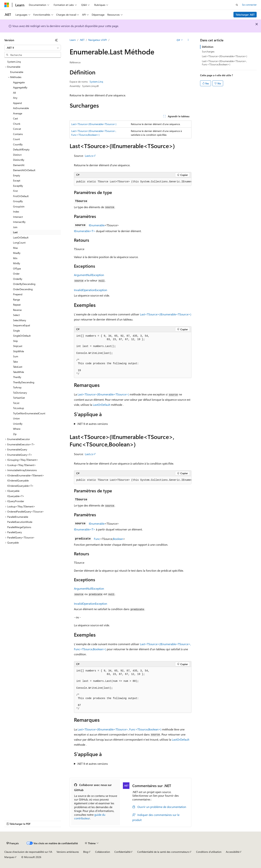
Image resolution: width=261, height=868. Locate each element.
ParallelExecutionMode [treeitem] (20, 522)
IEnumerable (97, 225)
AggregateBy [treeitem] (20, 87)
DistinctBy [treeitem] (19, 160)
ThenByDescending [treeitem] (24, 382)
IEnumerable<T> (85, 231)
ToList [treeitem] (16, 403)
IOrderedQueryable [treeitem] (18, 480)
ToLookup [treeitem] (18, 408)
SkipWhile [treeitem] (18, 351)
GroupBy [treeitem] (18, 201)
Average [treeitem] (18, 113)
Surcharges (208, 51)
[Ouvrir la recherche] (237, 5)
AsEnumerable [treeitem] (21, 108)
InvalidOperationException (91, 290)
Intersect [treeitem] (18, 217)
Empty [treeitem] (17, 175)
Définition (208, 47)
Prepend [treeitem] (18, 294)
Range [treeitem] (16, 300)
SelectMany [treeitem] (20, 320)
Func (97, 539)
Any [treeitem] (15, 98)
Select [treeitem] (16, 315)
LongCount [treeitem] (19, 243)
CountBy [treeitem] (18, 144)
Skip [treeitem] (15, 341)
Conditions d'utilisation (209, 852)
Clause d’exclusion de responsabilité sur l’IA (28, 852)
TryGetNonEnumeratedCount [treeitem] (29, 413)
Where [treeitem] (17, 429)
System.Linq (96, 82)
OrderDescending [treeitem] (23, 289)
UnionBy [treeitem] (18, 424)
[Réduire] (56, 40)
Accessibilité (233, 852)
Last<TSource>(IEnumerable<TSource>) (94, 124)
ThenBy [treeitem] (17, 377)
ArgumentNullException (89, 275)
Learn (73, 40)
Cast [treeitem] (15, 118)
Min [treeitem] (15, 258)
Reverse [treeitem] (17, 310)
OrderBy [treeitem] (18, 279)
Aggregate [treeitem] (19, 82)
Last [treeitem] (15, 232)
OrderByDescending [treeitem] (24, 284)
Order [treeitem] (16, 274)
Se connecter (249, 5)
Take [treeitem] (15, 362)
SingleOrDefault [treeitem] (22, 336)
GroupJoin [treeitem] (19, 206)
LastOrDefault (101, 405)
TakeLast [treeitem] (18, 367)
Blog (86, 852)
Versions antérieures (68, 852)
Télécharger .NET (245, 15)
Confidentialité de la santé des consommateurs (163, 852)
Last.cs (89, 156)
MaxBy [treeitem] (17, 253)
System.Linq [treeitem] (14, 62)
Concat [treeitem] (17, 129)
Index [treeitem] (16, 212)
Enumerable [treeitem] (17, 72)
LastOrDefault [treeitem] (21, 237)
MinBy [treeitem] (17, 263)
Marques (9, 857)
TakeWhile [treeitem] (18, 372)
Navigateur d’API (98, 40)
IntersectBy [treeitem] (19, 222)
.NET (82, 40)
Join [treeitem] (15, 227)
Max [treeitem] (15, 248)
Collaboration (103, 852)
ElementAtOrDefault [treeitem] (24, 170)
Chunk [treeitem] (17, 124)
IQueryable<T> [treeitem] (16, 496)
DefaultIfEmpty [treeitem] (21, 149)
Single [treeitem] (16, 331)
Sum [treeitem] (16, 356)
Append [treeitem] (17, 103)
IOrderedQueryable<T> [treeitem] (20, 486)
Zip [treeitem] (15, 434)
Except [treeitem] (17, 180)
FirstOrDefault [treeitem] (21, 196)
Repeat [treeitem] (17, 305)
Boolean (118, 539)
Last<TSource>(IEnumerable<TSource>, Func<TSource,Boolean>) (119, 729)
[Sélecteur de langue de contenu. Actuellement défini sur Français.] (13, 843)
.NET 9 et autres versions (92, 424)
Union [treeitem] (16, 418)
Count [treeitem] (16, 139)
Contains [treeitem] (18, 134)
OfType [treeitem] (17, 268)
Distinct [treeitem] (17, 155)
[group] (133, 182)
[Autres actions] (188, 40)
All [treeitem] (14, 93)
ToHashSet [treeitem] (19, 398)
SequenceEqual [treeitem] (21, 325)
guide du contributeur (90, 816)
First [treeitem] (15, 191)
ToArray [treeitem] (17, 387)
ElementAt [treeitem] (19, 165)
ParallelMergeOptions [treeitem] (19, 527)
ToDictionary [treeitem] (20, 393)
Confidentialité (122, 852)
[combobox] (33, 48)
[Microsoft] (7, 5)
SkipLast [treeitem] (18, 346)
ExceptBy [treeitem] (18, 186)
